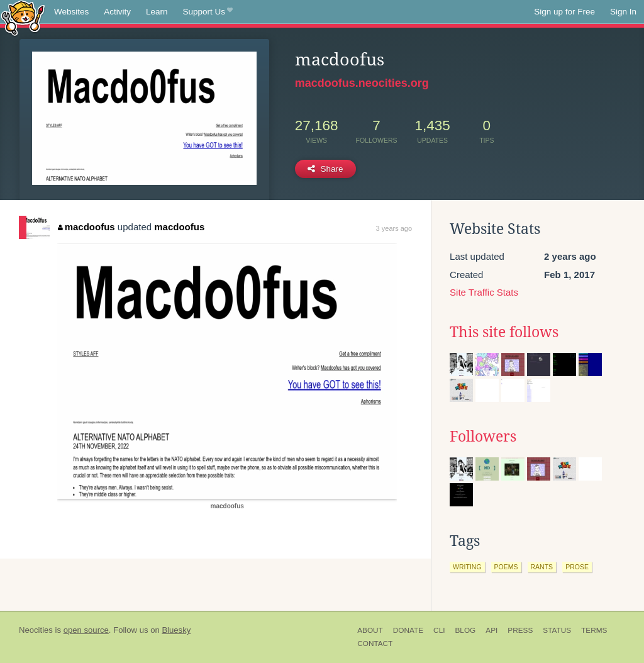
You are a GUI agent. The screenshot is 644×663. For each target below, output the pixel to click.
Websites (71, 12)
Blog (465, 630)
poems (506, 567)
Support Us (208, 12)
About (370, 630)
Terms (594, 630)
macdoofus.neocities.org (362, 83)
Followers (483, 437)
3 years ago (394, 228)
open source (86, 630)
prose (577, 567)
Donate (408, 630)
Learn (157, 12)
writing (467, 567)
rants (542, 567)
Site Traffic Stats (484, 292)
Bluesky (176, 630)
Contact (375, 643)
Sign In (623, 12)
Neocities (36, 630)
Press (520, 630)
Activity (117, 12)
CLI (439, 630)
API (491, 630)
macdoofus (86, 227)
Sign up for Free (564, 12)
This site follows (504, 332)
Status (557, 630)
